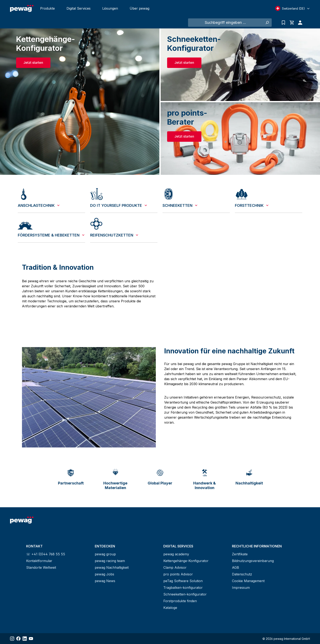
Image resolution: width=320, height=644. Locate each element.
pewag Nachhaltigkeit (112, 567)
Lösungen (110, 8)
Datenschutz (242, 574)
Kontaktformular (39, 561)
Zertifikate (240, 554)
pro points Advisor (178, 574)
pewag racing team (110, 561)
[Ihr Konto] (299, 23)
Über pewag (140, 8)
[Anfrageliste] (283, 23)
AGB (236, 567)
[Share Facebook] (18, 639)
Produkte (47, 8)
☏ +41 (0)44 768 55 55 (46, 554)
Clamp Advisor (175, 567)
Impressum (241, 588)
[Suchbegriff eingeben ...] (225, 23)
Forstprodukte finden (180, 601)
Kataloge (170, 608)
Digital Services (79, 8)
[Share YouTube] (31, 639)
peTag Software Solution (183, 581)
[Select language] (293, 8)
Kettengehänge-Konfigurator (186, 561)
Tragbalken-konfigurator (183, 588)
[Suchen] (267, 23)
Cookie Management (248, 581)
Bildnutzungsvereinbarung (253, 561)
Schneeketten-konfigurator (185, 594)
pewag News (105, 581)
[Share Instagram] (12, 639)
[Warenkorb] (292, 23)
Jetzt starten (33, 63)
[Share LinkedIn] (25, 639)
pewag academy (176, 554)
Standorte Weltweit (41, 567)
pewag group (105, 554)
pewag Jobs (104, 574)
